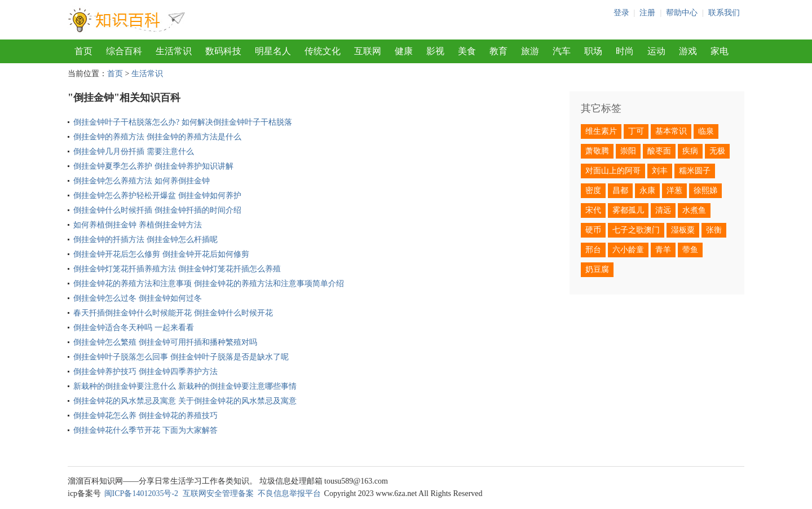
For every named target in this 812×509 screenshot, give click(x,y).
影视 (435, 51)
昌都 (620, 190)
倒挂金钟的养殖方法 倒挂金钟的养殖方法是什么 (157, 137)
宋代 (593, 210)
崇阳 (628, 151)
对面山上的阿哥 (613, 171)
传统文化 (323, 51)
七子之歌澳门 (636, 230)
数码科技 (223, 51)
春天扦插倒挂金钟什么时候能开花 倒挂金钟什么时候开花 (173, 313)
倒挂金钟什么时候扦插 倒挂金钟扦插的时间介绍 (157, 210)
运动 (656, 51)
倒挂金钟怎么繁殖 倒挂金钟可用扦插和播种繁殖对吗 (165, 342)
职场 (593, 51)
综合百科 (124, 51)
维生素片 (601, 131)
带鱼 (690, 250)
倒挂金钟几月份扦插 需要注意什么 (134, 152)
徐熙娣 (705, 190)
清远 (663, 210)
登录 (621, 13)
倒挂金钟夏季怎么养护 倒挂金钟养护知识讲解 (153, 166)
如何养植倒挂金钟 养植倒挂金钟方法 (138, 225)
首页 (83, 51)
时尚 (625, 51)
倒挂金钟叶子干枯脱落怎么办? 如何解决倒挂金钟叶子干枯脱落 (183, 122)
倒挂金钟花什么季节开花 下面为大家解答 (145, 430)
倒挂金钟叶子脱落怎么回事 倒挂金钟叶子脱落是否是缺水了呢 (181, 357)
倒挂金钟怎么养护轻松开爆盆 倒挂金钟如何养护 (157, 196)
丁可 (636, 131)
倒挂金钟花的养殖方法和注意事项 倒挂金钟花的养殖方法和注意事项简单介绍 (209, 284)
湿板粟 (683, 230)
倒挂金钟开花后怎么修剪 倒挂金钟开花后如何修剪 (161, 254)
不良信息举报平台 (289, 493)
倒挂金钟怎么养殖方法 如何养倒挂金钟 (142, 181)
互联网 (368, 51)
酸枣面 (659, 151)
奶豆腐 (597, 269)
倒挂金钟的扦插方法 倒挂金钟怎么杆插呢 (145, 240)
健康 (404, 51)
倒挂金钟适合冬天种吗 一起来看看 (134, 328)
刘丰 (660, 171)
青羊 (663, 250)
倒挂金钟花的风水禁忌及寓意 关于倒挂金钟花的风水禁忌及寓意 (185, 401)
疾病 (690, 151)
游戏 (688, 51)
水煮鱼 (694, 210)
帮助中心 (682, 13)
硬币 (593, 230)
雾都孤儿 (628, 210)
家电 (720, 51)
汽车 (562, 51)
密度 (593, 190)
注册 (647, 13)
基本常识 (671, 131)
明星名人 (273, 51)
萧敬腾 (597, 151)
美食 (467, 51)
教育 (498, 51)
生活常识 (174, 51)
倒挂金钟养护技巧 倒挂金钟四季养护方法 (145, 372)
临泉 (706, 131)
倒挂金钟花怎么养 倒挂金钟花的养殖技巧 (145, 416)
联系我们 (724, 13)
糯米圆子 (695, 171)
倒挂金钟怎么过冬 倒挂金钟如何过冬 (138, 298)
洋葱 (674, 190)
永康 (647, 190)
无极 (717, 151)
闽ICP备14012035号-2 (141, 493)
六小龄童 (628, 250)
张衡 (714, 230)
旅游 (530, 51)
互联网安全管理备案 (218, 493)
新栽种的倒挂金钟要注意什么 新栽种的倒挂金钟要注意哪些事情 (185, 386)
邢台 (593, 250)
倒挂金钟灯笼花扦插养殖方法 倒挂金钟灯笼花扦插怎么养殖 (177, 269)
